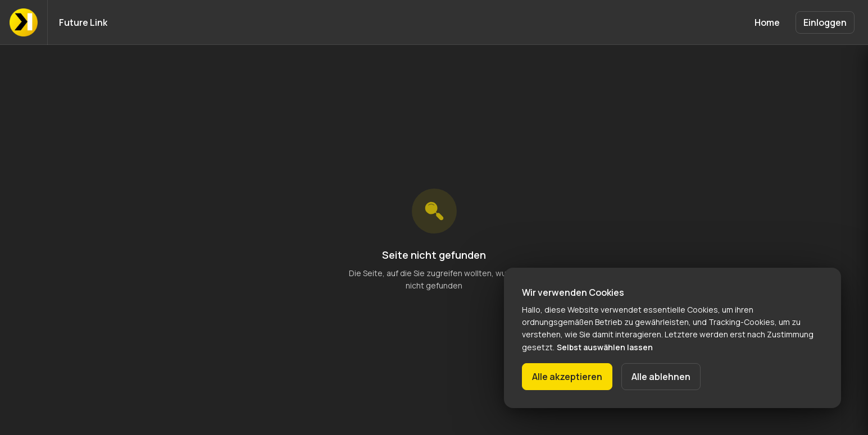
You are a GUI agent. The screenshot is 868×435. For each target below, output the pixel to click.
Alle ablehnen (661, 377)
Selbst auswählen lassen (605, 347)
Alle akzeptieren (567, 377)
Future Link (83, 22)
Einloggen (825, 22)
